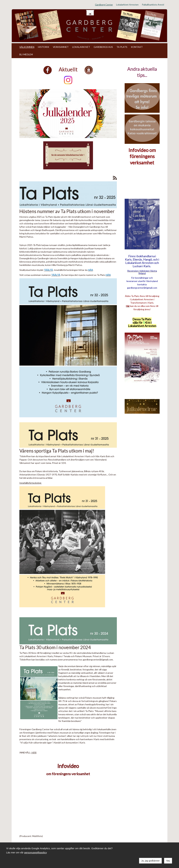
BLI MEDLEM (26, 54)
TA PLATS (122, 47)
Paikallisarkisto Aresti (153, 5)
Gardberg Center (104, 5)
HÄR (34, 753)
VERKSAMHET (61, 47)
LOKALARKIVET (81, 47)
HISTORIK (44, 47)
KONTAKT (137, 47)
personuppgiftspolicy (36, 852)
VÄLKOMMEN (27, 47)
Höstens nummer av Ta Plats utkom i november (67, 211)
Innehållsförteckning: (30, 483)
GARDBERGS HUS (103, 47)
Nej (168, 861)
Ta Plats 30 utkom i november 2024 (55, 647)
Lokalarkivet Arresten (127, 5)
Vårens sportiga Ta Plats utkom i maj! (57, 451)
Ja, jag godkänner (150, 861)
